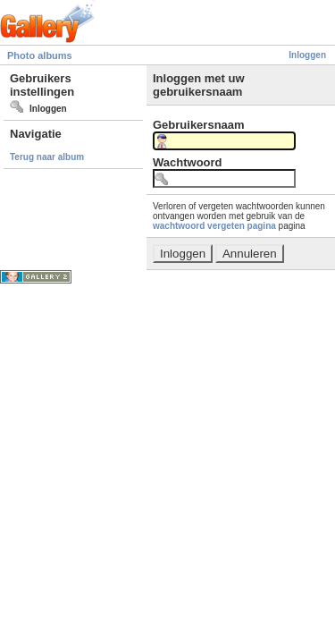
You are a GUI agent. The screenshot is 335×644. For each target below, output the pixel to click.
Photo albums (40, 55)
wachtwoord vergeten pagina (214, 226)
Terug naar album (47, 157)
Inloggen (307, 55)
